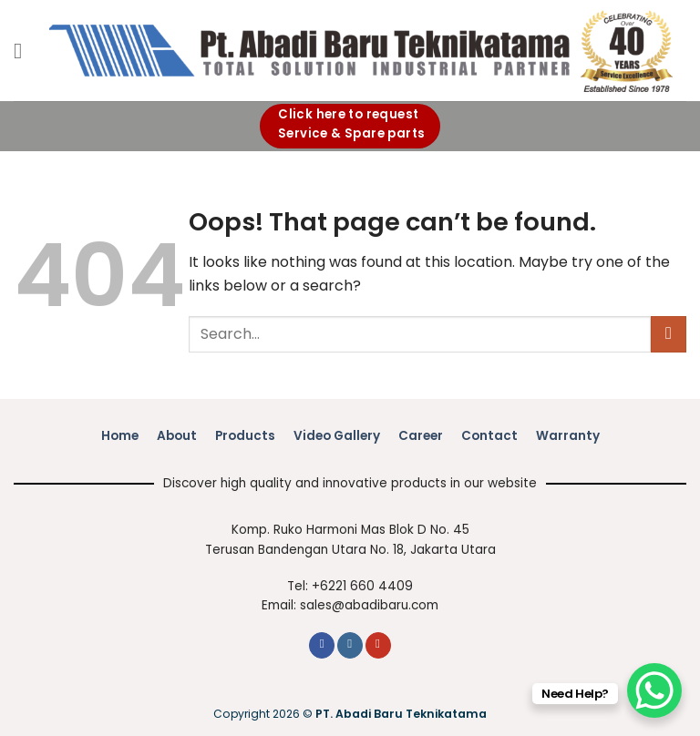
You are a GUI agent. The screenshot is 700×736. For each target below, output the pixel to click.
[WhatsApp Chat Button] (654, 690)
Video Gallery (337, 436)
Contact (489, 436)
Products (245, 436)
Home (120, 436)
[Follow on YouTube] (378, 645)
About (177, 436)
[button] (25, 51)
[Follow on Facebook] (322, 645)
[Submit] (669, 334)
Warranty (568, 436)
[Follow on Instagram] (350, 645)
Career (421, 436)
